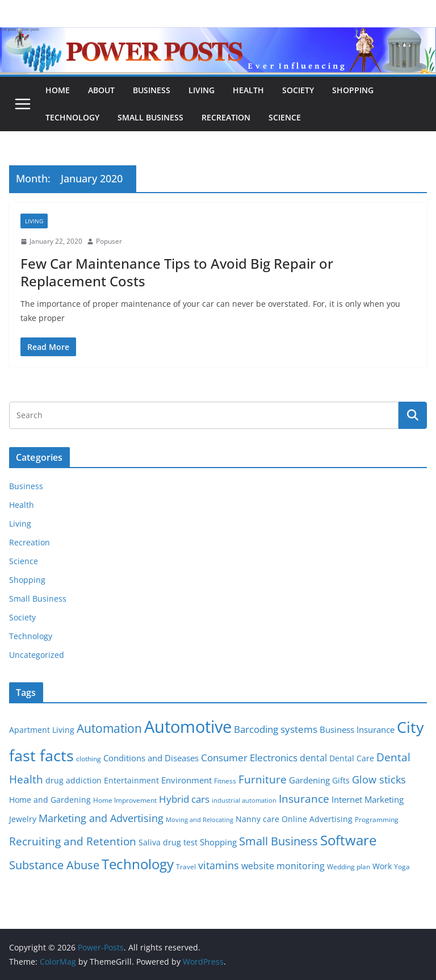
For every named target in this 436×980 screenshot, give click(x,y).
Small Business (150, 117)
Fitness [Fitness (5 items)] (225, 781)
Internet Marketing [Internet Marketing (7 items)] (368, 799)
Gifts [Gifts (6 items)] (341, 781)
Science (285, 117)
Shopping (353, 90)
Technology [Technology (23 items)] (138, 864)
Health (248, 90)
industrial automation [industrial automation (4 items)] (244, 800)
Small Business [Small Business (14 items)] (278, 841)
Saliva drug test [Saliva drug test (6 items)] (168, 843)
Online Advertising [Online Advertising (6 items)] (317, 819)
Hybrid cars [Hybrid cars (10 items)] (184, 799)
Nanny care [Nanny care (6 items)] (257, 819)
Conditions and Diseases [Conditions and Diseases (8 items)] (151, 758)
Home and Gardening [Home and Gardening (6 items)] (50, 800)
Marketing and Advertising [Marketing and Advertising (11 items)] (101, 818)
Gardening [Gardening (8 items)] (309, 780)
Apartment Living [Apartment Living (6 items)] (42, 730)
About (101, 90)
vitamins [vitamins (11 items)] (219, 865)
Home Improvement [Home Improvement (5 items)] (125, 800)
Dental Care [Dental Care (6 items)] (352, 758)
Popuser (109, 241)
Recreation (226, 117)
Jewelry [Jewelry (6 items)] (23, 819)
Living (202, 90)
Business (152, 90)
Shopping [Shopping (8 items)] (218, 842)
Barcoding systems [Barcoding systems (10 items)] (276, 729)
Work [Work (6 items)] (382, 866)
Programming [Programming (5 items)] (377, 820)
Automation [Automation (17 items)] (109, 728)
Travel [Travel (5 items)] (186, 867)
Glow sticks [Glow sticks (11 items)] (379, 779)
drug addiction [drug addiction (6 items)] (74, 781)
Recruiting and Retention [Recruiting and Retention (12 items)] (73, 841)
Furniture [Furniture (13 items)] (263, 779)
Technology (72, 117)
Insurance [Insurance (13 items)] (304, 798)
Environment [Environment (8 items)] (186, 780)
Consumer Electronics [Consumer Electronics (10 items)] (249, 758)
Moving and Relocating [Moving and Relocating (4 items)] (200, 820)
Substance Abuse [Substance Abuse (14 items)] (54, 865)
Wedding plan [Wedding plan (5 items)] (349, 867)
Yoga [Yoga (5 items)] (402, 867)
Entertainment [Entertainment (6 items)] (131, 781)
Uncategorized (37, 655)
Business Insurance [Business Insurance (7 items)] (357, 729)
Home (58, 90)
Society (298, 90)
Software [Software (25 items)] (348, 840)
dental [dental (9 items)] (313, 758)
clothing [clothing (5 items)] (89, 759)
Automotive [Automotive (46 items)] (188, 727)
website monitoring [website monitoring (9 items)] (283, 866)
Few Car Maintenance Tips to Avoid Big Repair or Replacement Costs (177, 272)
